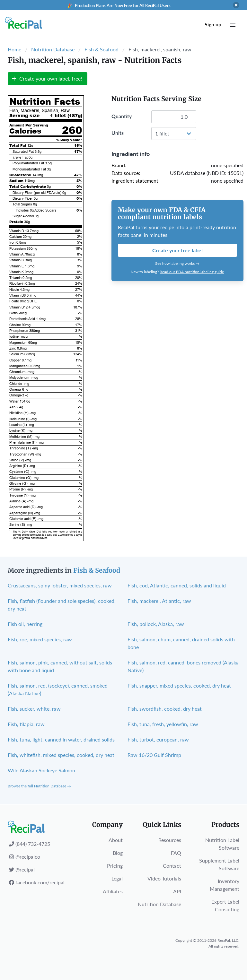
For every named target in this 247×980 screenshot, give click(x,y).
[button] (233, 25)
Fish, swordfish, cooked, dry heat (165, 709)
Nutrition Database (53, 49)
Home (14, 49)
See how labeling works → (177, 263)
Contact (172, 866)
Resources (170, 840)
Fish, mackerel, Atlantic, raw (159, 601)
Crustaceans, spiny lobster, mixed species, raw (60, 585)
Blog (118, 853)
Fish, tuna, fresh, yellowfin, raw (163, 724)
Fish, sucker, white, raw (34, 709)
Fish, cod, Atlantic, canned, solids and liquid (177, 585)
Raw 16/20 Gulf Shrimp (154, 755)
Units (118, 133)
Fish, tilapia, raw (26, 724)
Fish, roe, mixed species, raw (40, 639)
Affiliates (113, 891)
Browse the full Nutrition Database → (39, 786)
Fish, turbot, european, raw (158, 739)
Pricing (115, 866)
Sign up (213, 24)
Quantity (122, 116)
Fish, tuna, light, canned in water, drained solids (61, 739)
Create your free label (177, 250)
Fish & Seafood (101, 49)
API (177, 891)
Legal (117, 878)
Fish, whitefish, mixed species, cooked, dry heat (61, 755)
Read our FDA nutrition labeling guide (192, 272)
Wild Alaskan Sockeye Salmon (41, 770)
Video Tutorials (164, 878)
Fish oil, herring (25, 624)
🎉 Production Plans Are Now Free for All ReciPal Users (119, 5)
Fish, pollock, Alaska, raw (156, 624)
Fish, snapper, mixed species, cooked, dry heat (179, 685)
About (116, 840)
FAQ (176, 853)
